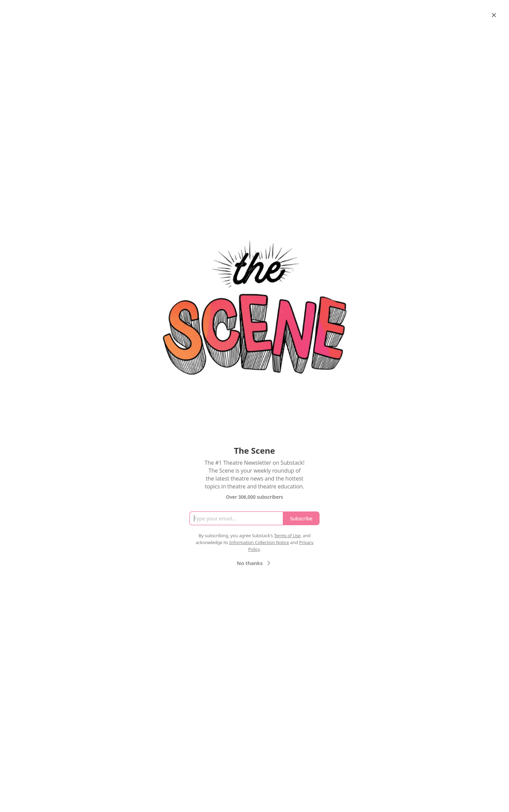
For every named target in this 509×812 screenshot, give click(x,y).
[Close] (494, 15)
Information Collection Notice (259, 542)
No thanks (254, 563)
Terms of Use (287, 535)
